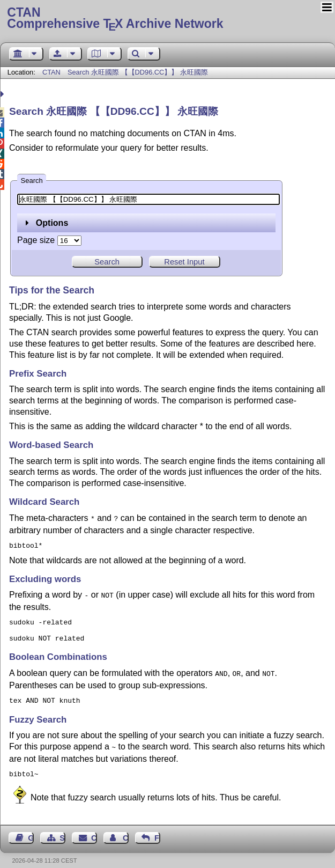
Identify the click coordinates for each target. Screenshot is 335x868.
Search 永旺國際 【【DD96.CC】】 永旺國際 (138, 72)
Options (47, 223)
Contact (94, 828)
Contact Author (126, 828)
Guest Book (31, 828)
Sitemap (62, 828)
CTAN (51, 72)
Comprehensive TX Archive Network (167, 19)
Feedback (157, 828)
